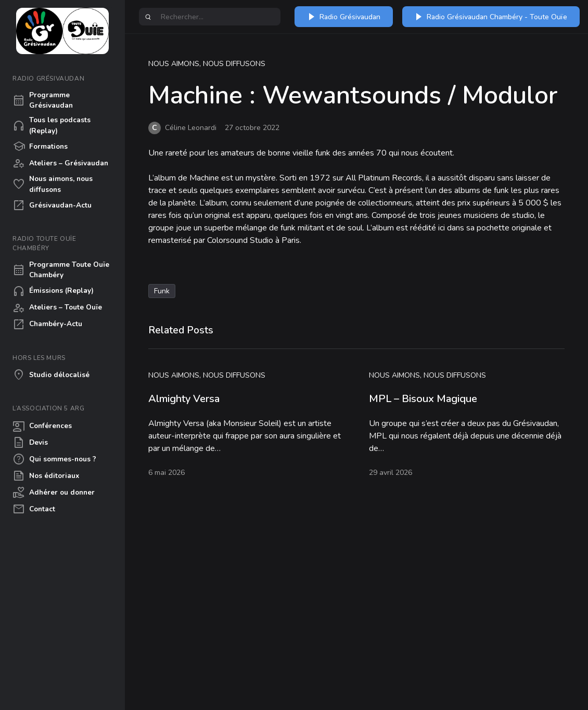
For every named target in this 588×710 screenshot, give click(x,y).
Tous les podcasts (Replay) (52, 125)
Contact (34, 509)
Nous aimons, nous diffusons (53, 184)
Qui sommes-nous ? (54, 459)
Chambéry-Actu (47, 325)
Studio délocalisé (51, 375)
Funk (162, 291)
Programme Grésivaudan (43, 100)
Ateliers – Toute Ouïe (57, 308)
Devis (30, 443)
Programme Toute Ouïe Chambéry (61, 270)
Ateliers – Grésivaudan (60, 163)
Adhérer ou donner (54, 493)
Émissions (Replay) (53, 291)
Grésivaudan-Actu (52, 205)
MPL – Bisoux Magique (423, 399)
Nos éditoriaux (46, 476)
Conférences (42, 426)
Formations (40, 147)
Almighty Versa (184, 399)
